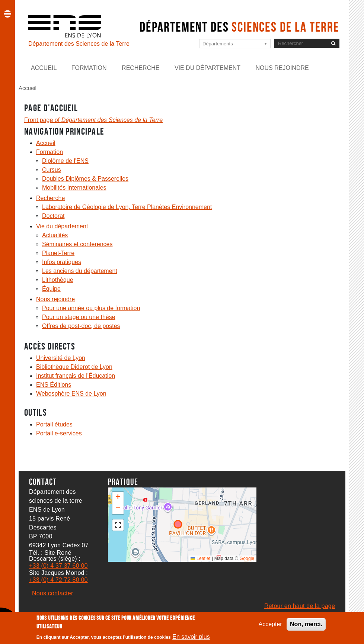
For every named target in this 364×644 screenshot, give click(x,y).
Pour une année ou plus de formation (91, 308)
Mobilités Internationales (74, 188)
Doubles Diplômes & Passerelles (85, 179)
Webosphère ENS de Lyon (71, 394)
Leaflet (200, 558)
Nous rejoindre (282, 68)
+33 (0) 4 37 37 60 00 (58, 566)
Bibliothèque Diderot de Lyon (74, 367)
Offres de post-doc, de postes (81, 326)
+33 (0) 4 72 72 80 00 (58, 580)
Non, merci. (306, 624)
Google (247, 558)
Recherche (141, 68)
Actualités (55, 235)
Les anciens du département (80, 271)
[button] (118, 498)
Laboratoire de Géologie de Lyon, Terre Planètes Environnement (127, 207)
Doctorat (53, 216)
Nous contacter (52, 593)
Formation (89, 68)
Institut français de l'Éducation (76, 376)
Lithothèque (58, 280)
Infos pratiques (62, 262)
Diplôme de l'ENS (65, 161)
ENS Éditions (54, 385)
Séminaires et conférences (77, 244)
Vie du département (207, 68)
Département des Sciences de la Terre (79, 44)
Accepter (270, 624)
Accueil (44, 68)
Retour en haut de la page (300, 606)
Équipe (51, 289)
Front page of (93, 120)
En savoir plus (191, 637)
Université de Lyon (61, 358)
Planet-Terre (58, 253)
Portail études (54, 424)
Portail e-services (59, 433)
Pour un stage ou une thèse (79, 317)
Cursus (52, 170)
